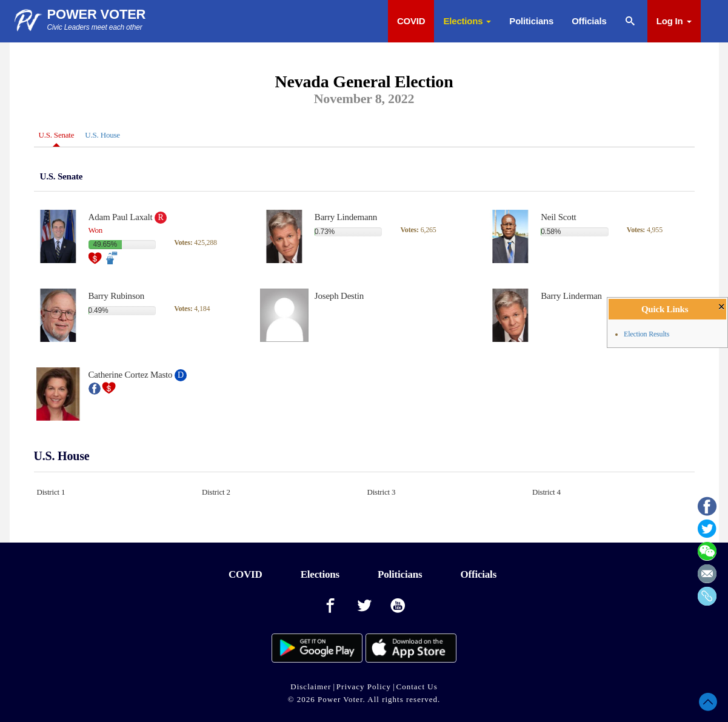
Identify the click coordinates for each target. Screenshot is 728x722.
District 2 (216, 492)
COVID (411, 21)
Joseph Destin (339, 296)
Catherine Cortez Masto (131, 375)
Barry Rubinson (117, 296)
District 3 (382, 492)
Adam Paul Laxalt (121, 217)
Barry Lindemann (346, 217)
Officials (589, 21)
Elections (467, 21)
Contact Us (417, 687)
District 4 (546, 492)
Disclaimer (311, 687)
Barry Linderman (571, 296)
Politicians (531, 21)
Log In (674, 21)
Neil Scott (558, 217)
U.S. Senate (57, 135)
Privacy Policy (364, 687)
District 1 (51, 492)
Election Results (646, 334)
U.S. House (102, 135)
